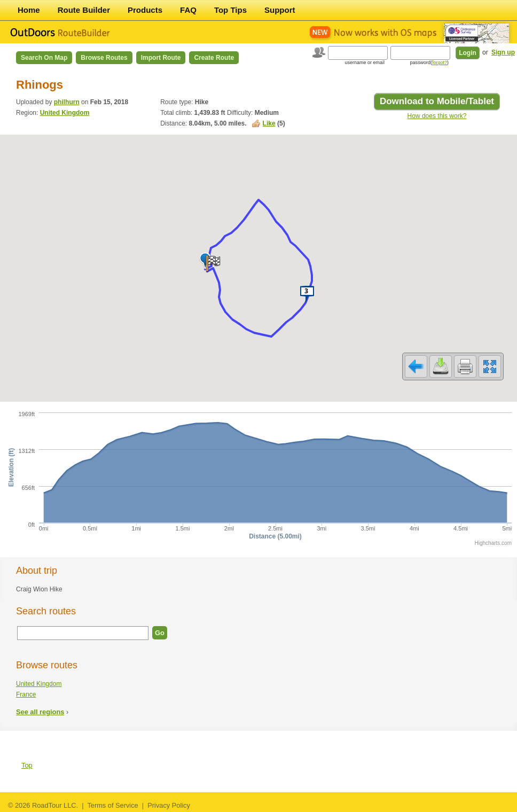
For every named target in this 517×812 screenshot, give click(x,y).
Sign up (503, 52)
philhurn (67, 102)
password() (429, 63)
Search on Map (44, 58)
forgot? (440, 63)
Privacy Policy (169, 805)
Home (29, 10)
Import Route (161, 58)
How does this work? (437, 116)
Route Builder (84, 10)
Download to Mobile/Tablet (437, 101)
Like (269, 123)
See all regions (40, 712)
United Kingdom (65, 113)
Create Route (214, 58)
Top (27, 765)
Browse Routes (104, 58)
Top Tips (230, 10)
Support (280, 10)
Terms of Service (112, 805)
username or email (365, 63)
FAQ (188, 10)
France (26, 694)
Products (145, 10)
